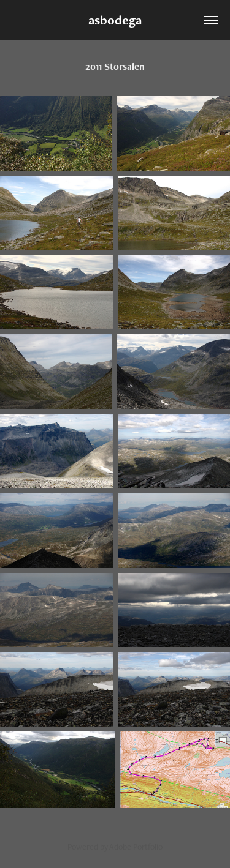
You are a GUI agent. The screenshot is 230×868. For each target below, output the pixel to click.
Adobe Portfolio (136, 847)
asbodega (115, 20)
